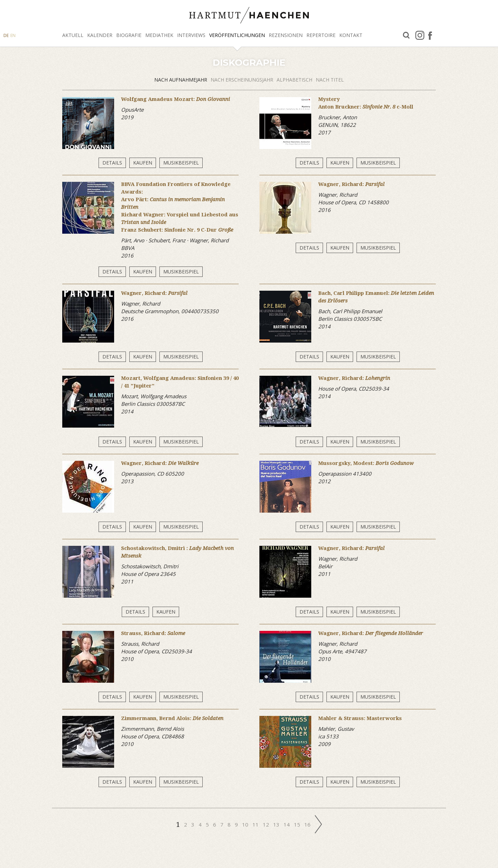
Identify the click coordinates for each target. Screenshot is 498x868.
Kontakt (351, 35)
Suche (406, 35)
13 (276, 824)
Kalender (100, 35)
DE (6, 35)
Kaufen (143, 163)
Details (112, 163)
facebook (430, 35)
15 (297, 824)
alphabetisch (294, 80)
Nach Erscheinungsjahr (242, 80)
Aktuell (73, 35)
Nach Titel (330, 80)
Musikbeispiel (181, 163)
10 (245, 824)
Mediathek (159, 35)
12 (266, 824)
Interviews (191, 35)
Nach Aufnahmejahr (181, 80)
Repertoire (321, 35)
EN (13, 35)
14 (287, 824)
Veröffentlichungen (237, 35)
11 (256, 824)
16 (307, 824)
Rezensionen (286, 35)
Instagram (420, 35)
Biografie (129, 35)
